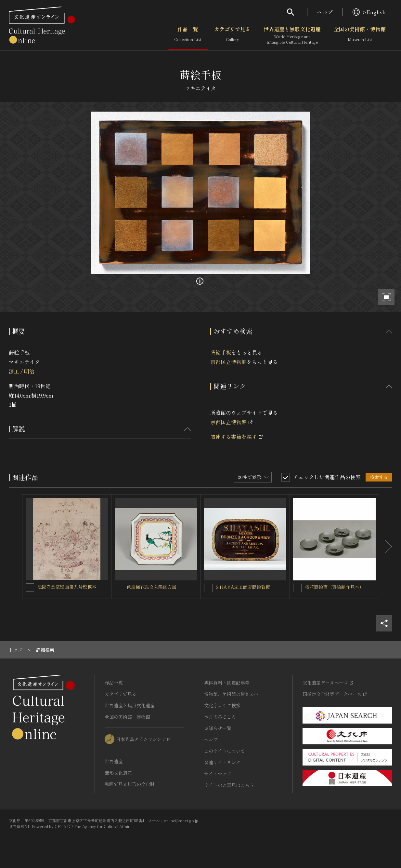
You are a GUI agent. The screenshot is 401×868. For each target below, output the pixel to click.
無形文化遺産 (118, 773)
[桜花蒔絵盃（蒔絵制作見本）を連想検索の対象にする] (297, 588)
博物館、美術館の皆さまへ (231, 694)
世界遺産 (114, 761)
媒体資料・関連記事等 (227, 683)
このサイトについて (225, 751)
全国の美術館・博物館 (360, 35)
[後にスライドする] (386, 547)
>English (369, 12)
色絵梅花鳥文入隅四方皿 (151, 587)
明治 (29, 371)
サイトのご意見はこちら (229, 785)
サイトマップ (218, 774)
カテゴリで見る (232, 35)
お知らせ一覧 (218, 728)
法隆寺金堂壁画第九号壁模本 (67, 587)
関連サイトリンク (222, 762)
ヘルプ (325, 12)
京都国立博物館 (228, 362)
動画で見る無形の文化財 (130, 784)
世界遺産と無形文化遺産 (292, 35)
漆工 (14, 371)
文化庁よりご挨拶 (222, 705)
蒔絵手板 (221, 352)
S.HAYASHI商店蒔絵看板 (243, 587)
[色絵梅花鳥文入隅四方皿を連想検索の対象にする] (119, 588)
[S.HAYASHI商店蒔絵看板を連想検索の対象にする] (208, 588)
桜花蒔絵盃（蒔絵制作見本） (334, 587)
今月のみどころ (220, 717)
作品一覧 (188, 35)
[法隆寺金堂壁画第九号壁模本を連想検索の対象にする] (30, 588)
